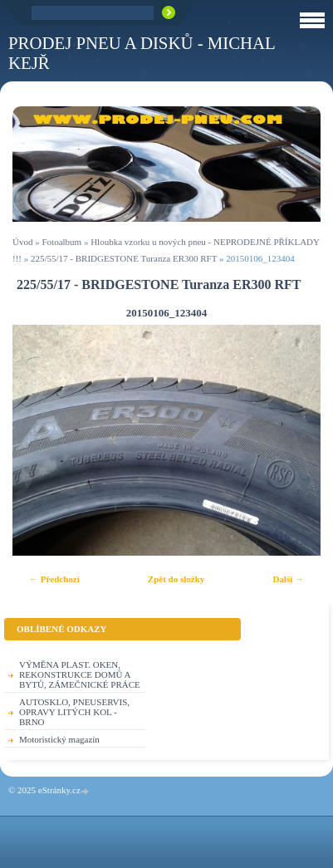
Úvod (22, 242)
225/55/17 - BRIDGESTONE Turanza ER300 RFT (124, 258)
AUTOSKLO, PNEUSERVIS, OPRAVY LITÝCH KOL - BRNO (74, 712)
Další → (288, 579)
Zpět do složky (176, 579)
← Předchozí (54, 579)
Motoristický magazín (59, 739)
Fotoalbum (61, 242)
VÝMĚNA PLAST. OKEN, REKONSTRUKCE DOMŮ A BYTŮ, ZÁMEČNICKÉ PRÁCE (80, 674)
